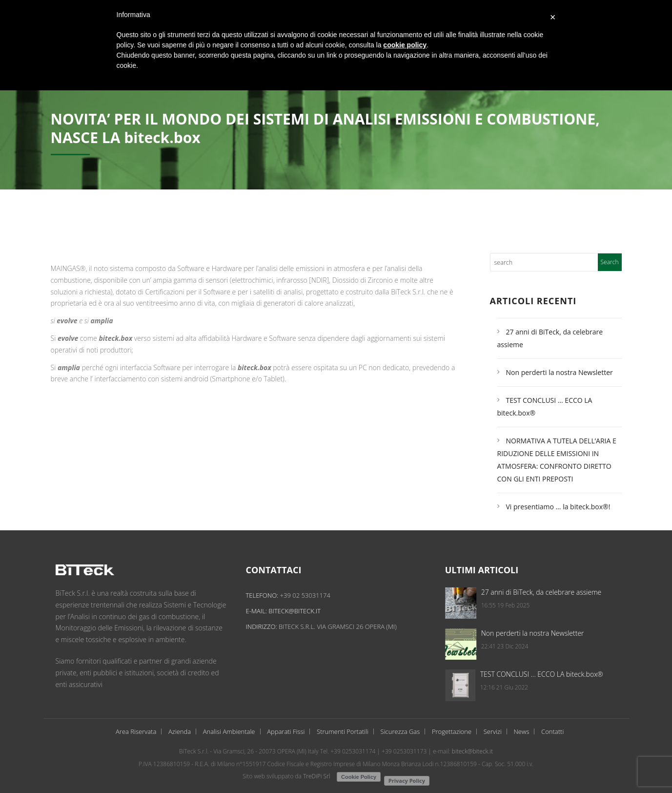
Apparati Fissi (286, 731)
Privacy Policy (407, 781)
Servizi (493, 731)
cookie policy (405, 45)
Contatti (552, 731)
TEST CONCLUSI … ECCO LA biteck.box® (595, 674)
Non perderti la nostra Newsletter (560, 372)
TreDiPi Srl (317, 776)
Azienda (180, 731)
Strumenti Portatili (343, 731)
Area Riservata (136, 731)
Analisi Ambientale (229, 731)
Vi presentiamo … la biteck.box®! (558, 507)
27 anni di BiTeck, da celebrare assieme (595, 592)
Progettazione (452, 731)
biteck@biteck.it (303, 611)
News (521, 731)
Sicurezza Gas (400, 731)
